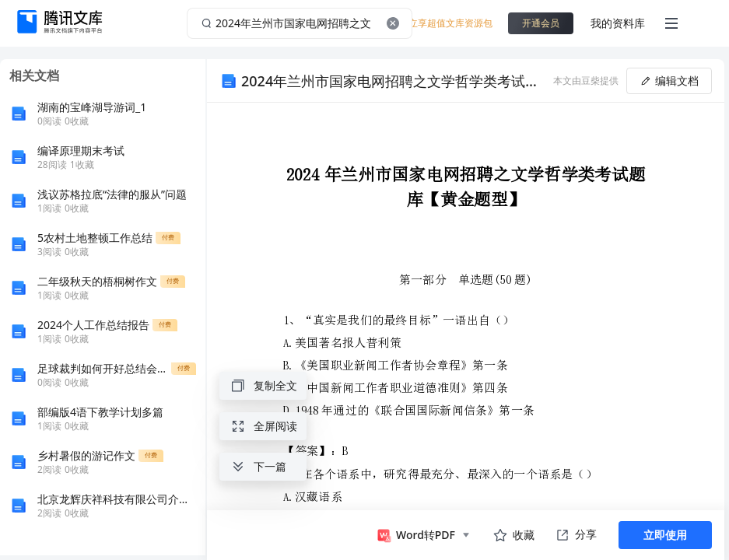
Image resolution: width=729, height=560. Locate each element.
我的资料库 (618, 23)
